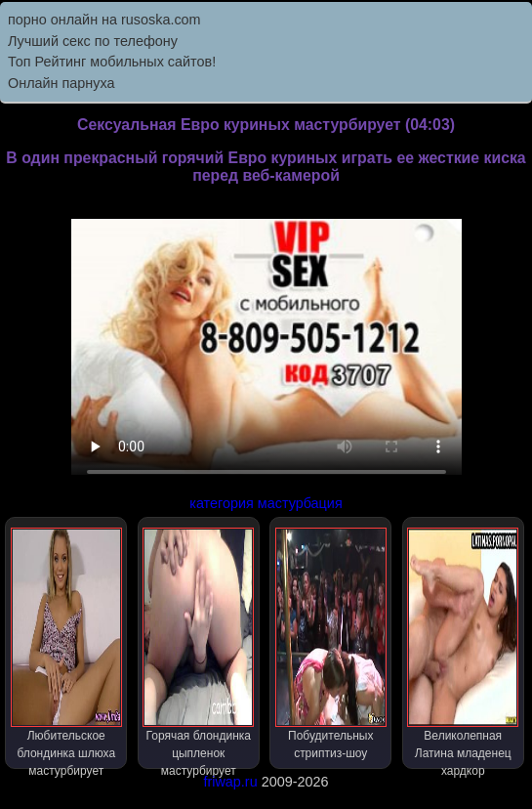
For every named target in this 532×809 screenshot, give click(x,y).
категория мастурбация (266, 503)
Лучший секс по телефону (93, 41)
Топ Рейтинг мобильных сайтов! (112, 62)
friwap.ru (230, 782)
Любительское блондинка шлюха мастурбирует (66, 648)
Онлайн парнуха (61, 83)
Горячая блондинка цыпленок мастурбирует (198, 648)
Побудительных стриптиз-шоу (331, 644)
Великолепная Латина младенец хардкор (463, 648)
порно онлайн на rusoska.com (104, 20)
